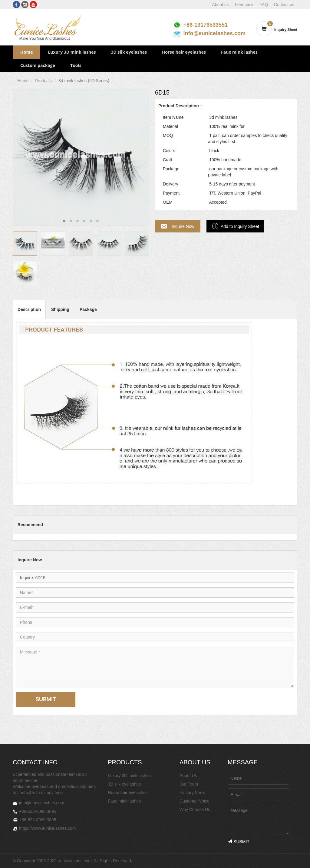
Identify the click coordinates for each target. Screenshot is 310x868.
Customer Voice (195, 801)
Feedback (244, 5)
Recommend (30, 525)
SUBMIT (46, 699)
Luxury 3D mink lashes (72, 52)
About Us (188, 776)
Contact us (284, 5)
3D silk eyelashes (129, 52)
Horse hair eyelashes (184, 52)
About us (220, 5)
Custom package (38, 65)
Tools (76, 65)
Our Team (189, 784)
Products (43, 81)
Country (39, 632)
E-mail (39, 602)
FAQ (264, 5)
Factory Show (193, 793)
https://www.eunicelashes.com (48, 828)
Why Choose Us (195, 810)
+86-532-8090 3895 (38, 811)
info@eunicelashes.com (214, 33)
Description (29, 309)
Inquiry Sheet (286, 30)
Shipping (60, 309)
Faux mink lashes (239, 52)
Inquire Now (183, 226)
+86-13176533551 (205, 25)
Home (26, 52)
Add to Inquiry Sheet (240, 226)
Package (88, 309)
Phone (39, 617)
